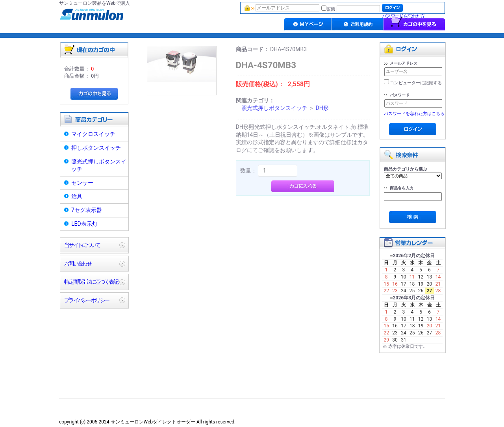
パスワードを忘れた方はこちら (414, 114)
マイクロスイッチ (93, 134)
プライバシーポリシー (86, 300)
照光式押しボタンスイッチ (99, 165)
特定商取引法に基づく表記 (91, 282)
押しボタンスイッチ (96, 148)
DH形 (322, 108)
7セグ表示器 (87, 210)
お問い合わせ (78, 264)
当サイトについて (82, 245)
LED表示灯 (84, 224)
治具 (77, 196)
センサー (82, 183)
